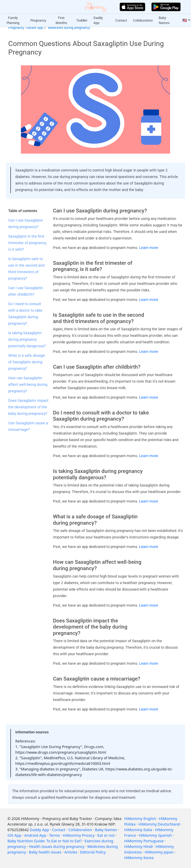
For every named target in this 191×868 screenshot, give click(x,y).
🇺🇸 (185, 20)
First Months (61, 20)
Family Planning (13, 20)
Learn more (149, 248)
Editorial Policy (93, 852)
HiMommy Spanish (155, 835)
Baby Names (164, 20)
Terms (54, 835)
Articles (71, 852)
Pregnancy (38, 20)
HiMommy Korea (139, 858)
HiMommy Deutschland (159, 824)
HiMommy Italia (138, 830)
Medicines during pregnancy (69, 28)
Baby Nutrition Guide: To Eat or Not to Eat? (45, 841)
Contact (121, 20)
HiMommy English (140, 819)
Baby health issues (45, 852)
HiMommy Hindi (138, 846)
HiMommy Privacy (79, 835)
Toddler (82, 20)
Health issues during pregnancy (57, 846)
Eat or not (106, 835)
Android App (35, 835)
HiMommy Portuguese (144, 841)
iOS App (14, 835)
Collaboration (143, 20)
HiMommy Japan (159, 852)
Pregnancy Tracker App (26, 28)
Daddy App (98, 20)
